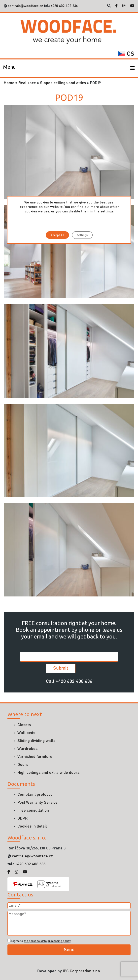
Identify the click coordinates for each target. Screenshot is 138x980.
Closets (24, 725)
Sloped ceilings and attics (63, 83)
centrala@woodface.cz (25, 6)
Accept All (57, 235)
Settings (82, 235)
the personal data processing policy (47, 941)
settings (107, 211)
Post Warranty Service (37, 802)
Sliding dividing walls (36, 741)
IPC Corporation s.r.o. (82, 971)
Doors (23, 765)
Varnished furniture (35, 757)
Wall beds (26, 733)
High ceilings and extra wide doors (48, 773)
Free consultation (33, 810)
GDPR (22, 818)
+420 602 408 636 (64, 6)
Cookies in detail (32, 826)
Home (9, 83)
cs (126, 54)
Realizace (27, 83)
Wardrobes (27, 749)
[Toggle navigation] (9, 68)
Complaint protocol (35, 794)
